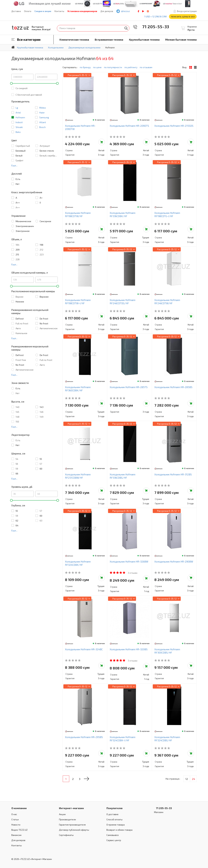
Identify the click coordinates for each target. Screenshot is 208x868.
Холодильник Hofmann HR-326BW (129, 562)
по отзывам (146, 67)
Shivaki (19, 127)
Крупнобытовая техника (144, 40)
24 (193, 779)
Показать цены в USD (183, 17)
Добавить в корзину (102, 142)
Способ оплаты (114, 819)
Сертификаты (66, 835)
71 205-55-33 (153, 27)
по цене (97, 67)
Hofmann (20, 117)
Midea (42, 108)
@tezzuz (126, 11)
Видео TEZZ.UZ (19, 830)
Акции (62, 814)
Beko (18, 132)
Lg (17, 108)
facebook (138, 11)
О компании (19, 808)
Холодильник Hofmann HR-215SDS (174, 126)
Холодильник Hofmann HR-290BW (174, 562)
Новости (16, 825)
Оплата (28, 11)
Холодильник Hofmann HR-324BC (84, 649)
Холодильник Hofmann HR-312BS (173, 474)
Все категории (29, 39)
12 (187, 779)
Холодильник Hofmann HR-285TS (129, 387)
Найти (126, 28)
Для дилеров (107, 11)
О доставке (112, 814)
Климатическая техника (74, 40)
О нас (14, 814)
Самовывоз (113, 835)
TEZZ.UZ (20, 28)
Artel (18, 113)
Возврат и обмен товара (119, 830)
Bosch (42, 127)
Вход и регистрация (187, 11)
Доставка (16, 11)
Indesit (19, 122)
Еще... (14, 165)
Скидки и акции (43, 11)
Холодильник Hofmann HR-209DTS (129, 126)
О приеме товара (116, 825)
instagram (148, 11)
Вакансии (16, 835)
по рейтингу (131, 67)
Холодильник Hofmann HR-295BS (84, 737)
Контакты (59, 11)
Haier (42, 113)
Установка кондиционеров (82, 11)
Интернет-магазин (71, 808)
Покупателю (114, 808)
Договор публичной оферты (74, 830)
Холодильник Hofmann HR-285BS (173, 387)
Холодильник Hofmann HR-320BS (129, 649)
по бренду (85, 67)
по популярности (113, 67)
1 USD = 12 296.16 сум (155, 16)
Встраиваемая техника (109, 40)
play (143, 11)
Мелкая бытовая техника (181, 40)
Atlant (43, 122)
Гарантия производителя (72, 825)
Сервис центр (114, 840)
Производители (67, 819)
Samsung (44, 117)
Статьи (15, 819)
